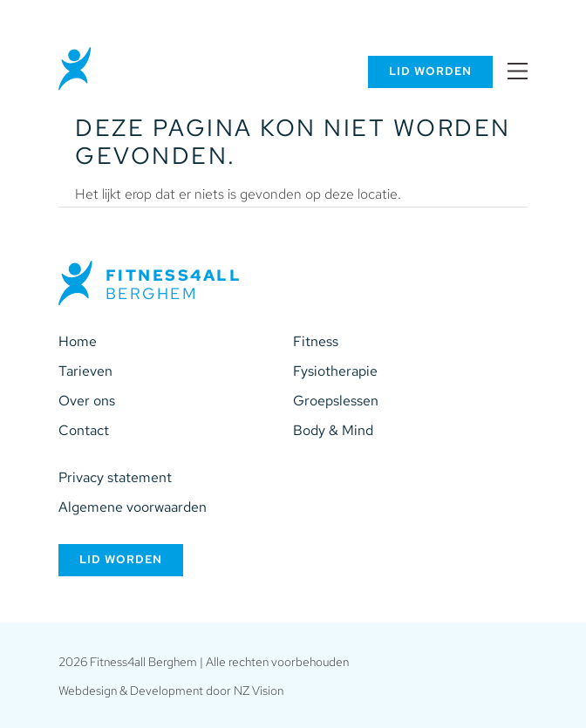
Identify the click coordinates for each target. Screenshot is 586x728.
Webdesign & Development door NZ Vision (171, 690)
